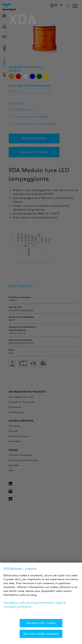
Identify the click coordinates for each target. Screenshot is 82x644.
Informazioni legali (51, 603)
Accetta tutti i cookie (41, 623)
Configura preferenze (17, 607)
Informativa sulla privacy (20, 603)
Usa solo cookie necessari (41, 634)
